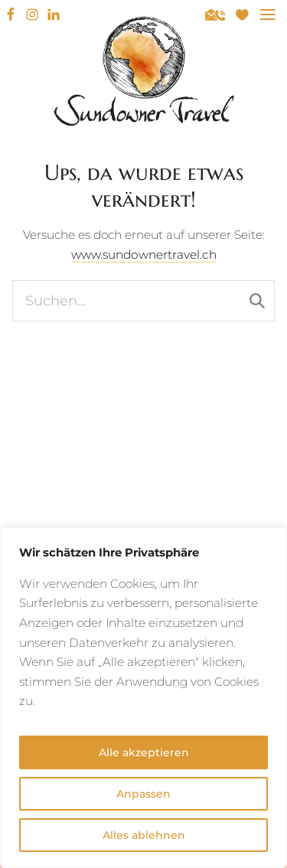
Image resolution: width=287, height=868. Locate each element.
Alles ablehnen (144, 835)
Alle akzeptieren (144, 752)
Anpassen (143, 794)
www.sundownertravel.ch (144, 255)
